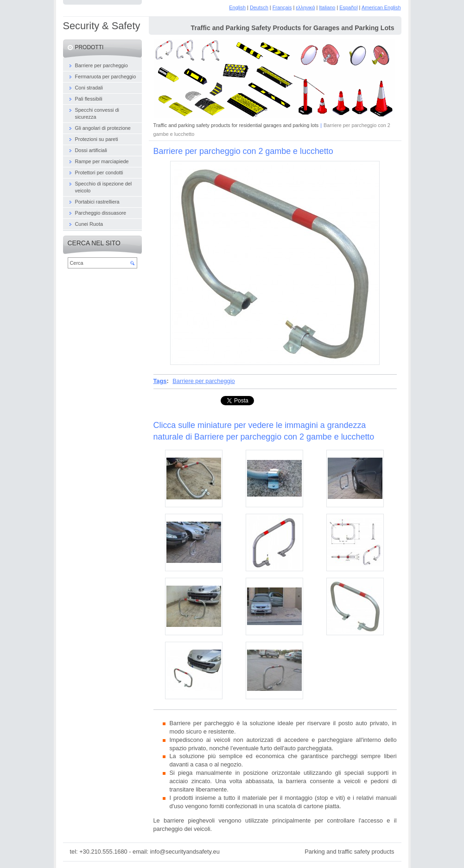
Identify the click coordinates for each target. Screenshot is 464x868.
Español (348, 7)
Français (282, 7)
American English (381, 7)
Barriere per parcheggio (203, 381)
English (237, 7)
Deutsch (259, 7)
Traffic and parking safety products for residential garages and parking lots (236, 125)
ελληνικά (305, 7)
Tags (160, 381)
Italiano (327, 7)
